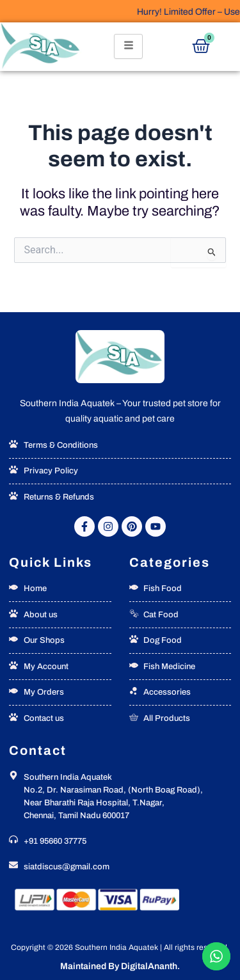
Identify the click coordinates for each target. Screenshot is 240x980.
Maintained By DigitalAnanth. (120, 966)
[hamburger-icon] (128, 46)
